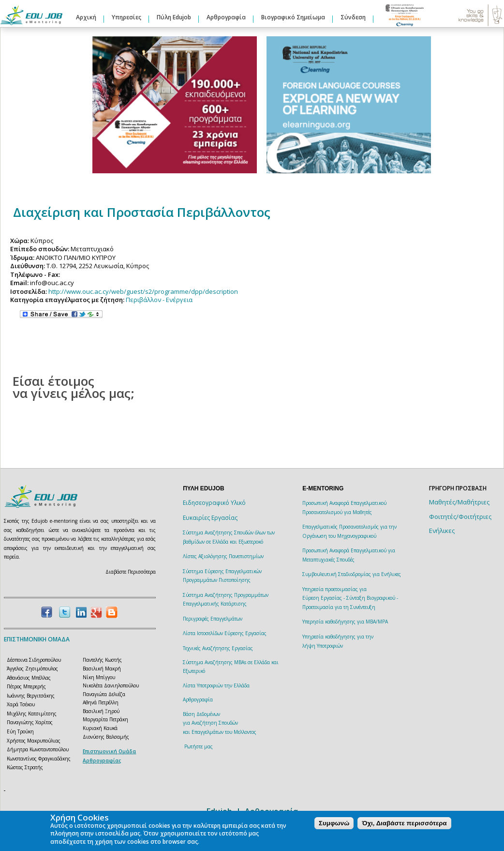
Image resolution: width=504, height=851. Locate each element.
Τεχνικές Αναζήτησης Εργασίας (218, 648)
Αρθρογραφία (226, 17)
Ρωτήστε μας (199, 746)
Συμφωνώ (334, 823)
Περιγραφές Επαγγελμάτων (213, 619)
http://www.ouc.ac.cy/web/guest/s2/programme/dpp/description (143, 291)
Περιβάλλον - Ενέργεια (159, 300)
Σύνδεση (353, 17)
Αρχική (86, 17)
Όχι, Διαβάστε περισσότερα (404, 823)
